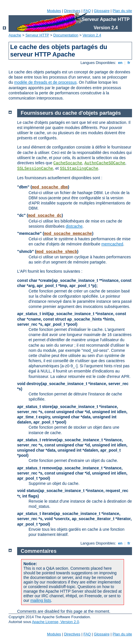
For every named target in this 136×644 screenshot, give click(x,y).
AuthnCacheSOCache (105, 163)
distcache (74, 226)
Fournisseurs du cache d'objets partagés (71, 113)
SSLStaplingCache (79, 169)
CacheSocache (68, 163)
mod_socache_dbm (50, 187)
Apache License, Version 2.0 (56, 622)
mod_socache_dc (45, 216)
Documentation (66, 35)
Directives (72, 11)
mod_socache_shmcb (57, 252)
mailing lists (41, 600)
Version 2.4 (92, 35)
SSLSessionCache (35, 169)
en (120, 63)
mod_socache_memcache (68, 234)
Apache (15, 35)
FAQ (87, 11)
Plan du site (122, 11)
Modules (54, 11)
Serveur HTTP (37, 35)
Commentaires (39, 551)
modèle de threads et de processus (45, 82)
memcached (112, 244)
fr (129, 63)
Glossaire (102, 11)
